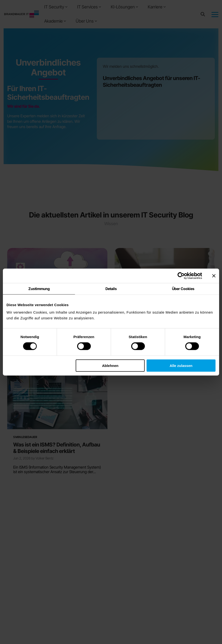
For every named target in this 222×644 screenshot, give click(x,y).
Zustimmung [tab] (39, 289)
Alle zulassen (181, 365)
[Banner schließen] (214, 276)
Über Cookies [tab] (183, 289)
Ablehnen (110, 365)
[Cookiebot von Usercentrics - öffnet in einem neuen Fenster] (181, 276)
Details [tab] (111, 289)
